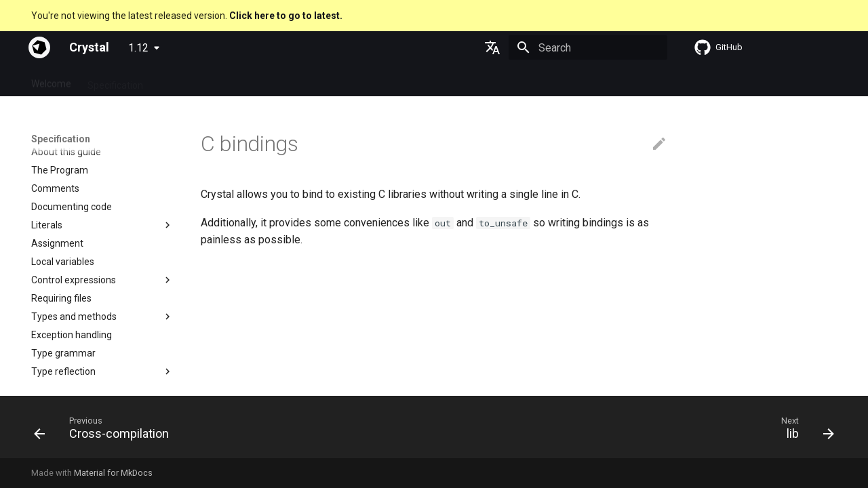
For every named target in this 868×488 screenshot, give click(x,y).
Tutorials (223, 81)
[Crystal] (39, 47)
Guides (174, 81)
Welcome (51, 81)
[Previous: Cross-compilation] (106, 431)
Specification (115, 81)
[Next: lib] (803, 431)
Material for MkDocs (113, 473)
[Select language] (492, 47)
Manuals (277, 81)
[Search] (588, 47)
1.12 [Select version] (138, 48)
